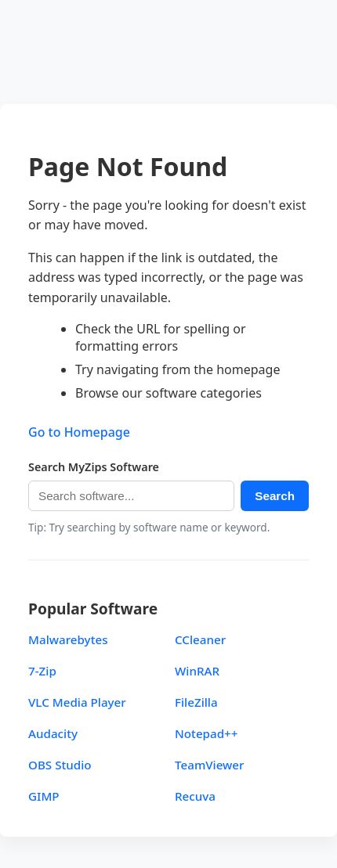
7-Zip (42, 671)
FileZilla (196, 702)
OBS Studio (60, 765)
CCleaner (200, 639)
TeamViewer (210, 765)
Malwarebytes (68, 639)
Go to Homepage (79, 432)
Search (275, 496)
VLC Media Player (77, 702)
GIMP (44, 796)
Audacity (53, 733)
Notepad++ (207, 733)
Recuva (195, 796)
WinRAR (197, 671)
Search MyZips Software (94, 467)
